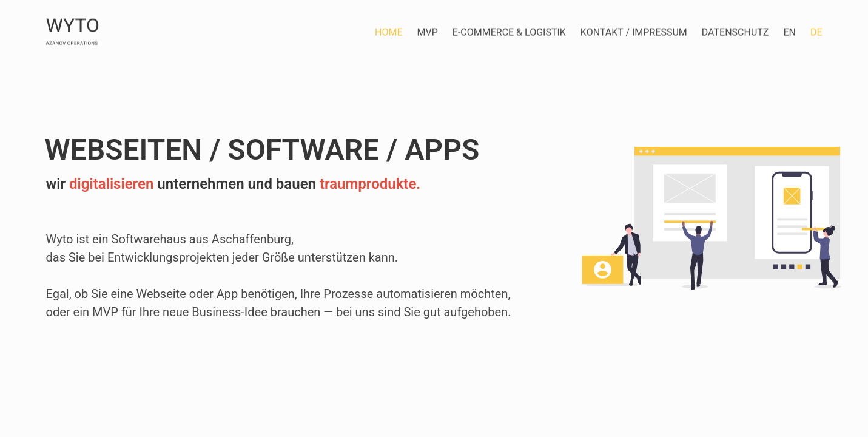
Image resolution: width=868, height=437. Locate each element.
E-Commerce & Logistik (509, 32)
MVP (428, 32)
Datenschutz (735, 32)
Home (389, 32)
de (816, 32)
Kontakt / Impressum (634, 32)
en (789, 32)
